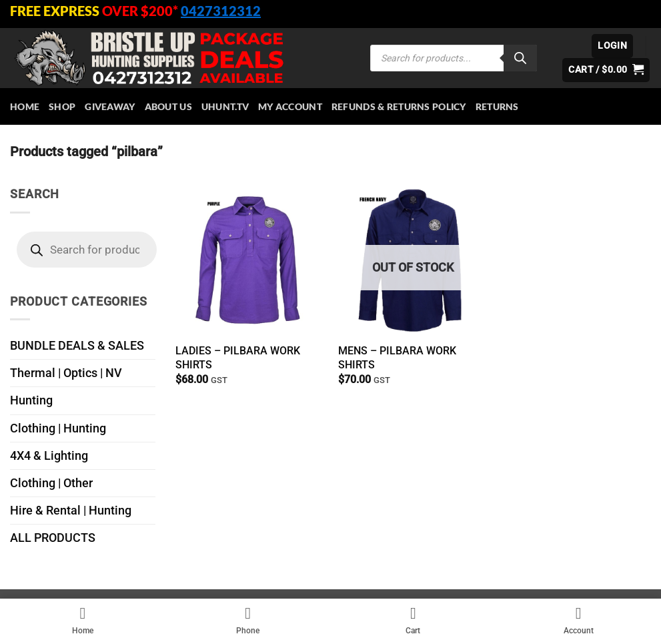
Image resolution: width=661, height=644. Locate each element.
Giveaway (110, 106)
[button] (612, 46)
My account (290, 106)
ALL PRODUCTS (53, 538)
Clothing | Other (51, 483)
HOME (25, 106)
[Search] (520, 58)
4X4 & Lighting (49, 456)
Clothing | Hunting (58, 428)
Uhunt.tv (225, 106)
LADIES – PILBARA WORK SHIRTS (238, 358)
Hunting (31, 400)
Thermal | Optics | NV (66, 373)
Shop (62, 106)
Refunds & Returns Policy (399, 106)
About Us (168, 106)
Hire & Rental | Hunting (71, 511)
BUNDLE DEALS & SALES (77, 346)
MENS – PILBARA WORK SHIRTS (397, 358)
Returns (497, 106)
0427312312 (221, 11)
